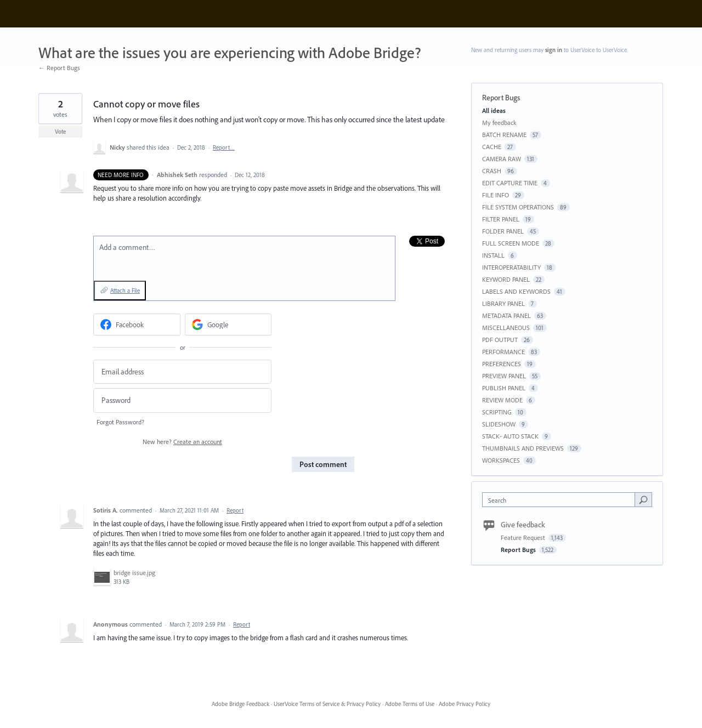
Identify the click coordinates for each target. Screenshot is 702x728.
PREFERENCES (502, 364)
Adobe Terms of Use (410, 704)
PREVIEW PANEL (504, 376)
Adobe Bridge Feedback (240, 704)
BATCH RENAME (504, 135)
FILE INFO (496, 195)
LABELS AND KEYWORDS (516, 291)
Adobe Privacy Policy (465, 704)
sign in (554, 50)
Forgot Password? (120, 422)
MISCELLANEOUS (506, 328)
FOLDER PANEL (503, 231)
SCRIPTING (497, 412)
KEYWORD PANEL (506, 279)
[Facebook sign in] (137, 325)
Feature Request (524, 538)
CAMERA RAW (502, 159)
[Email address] (182, 372)
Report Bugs (501, 98)
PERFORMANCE (503, 352)
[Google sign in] (228, 325)
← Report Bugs (59, 68)
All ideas (494, 110)
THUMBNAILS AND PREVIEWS (523, 448)
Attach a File (125, 291)
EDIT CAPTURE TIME (510, 183)
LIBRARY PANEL (503, 303)
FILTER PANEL (501, 219)
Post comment (323, 464)
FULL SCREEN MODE (511, 243)
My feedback (499, 123)
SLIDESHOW (499, 424)
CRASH (492, 171)
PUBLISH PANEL (504, 388)
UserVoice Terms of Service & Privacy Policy (327, 704)
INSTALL (493, 255)
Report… (224, 147)
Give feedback (523, 525)
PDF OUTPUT (500, 340)
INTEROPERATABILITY (511, 267)
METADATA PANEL (506, 315)
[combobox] (561, 500)
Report (235, 510)
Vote (61, 132)
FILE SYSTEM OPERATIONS (518, 207)
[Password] (182, 400)
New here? (182, 442)
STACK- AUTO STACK (510, 436)
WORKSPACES (501, 460)
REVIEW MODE (502, 400)
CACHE (492, 147)
